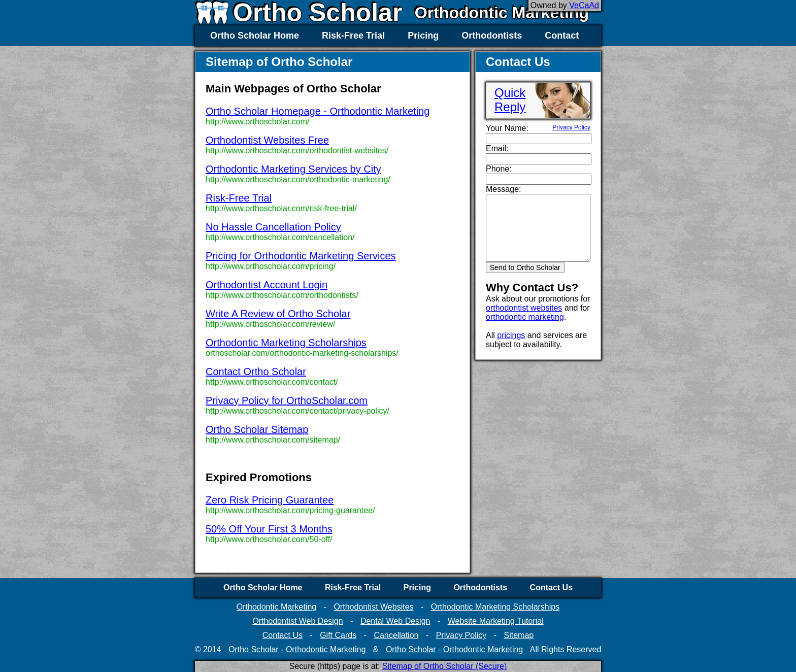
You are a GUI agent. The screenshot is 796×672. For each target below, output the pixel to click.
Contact (562, 36)
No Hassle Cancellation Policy (273, 227)
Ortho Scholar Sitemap (257, 429)
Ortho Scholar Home (255, 36)
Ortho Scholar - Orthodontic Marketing (297, 649)
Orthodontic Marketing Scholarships (286, 343)
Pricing (423, 36)
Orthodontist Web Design (297, 621)
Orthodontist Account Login (267, 285)
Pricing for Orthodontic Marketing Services (301, 256)
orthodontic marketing (525, 317)
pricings (511, 335)
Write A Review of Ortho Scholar (278, 314)
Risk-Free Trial (353, 36)
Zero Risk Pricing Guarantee (270, 500)
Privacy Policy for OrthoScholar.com (287, 400)
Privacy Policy (571, 127)
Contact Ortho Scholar (256, 372)
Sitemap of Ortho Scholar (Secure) (444, 666)
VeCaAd (584, 5)
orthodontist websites (524, 308)
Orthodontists (492, 36)
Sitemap (519, 635)
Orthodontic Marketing (502, 13)
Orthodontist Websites (373, 607)
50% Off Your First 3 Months (269, 529)
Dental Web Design (395, 621)
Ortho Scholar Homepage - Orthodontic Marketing (318, 111)
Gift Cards (338, 635)
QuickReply (510, 100)
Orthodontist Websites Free (267, 140)
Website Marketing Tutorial (496, 621)
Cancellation (396, 635)
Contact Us (551, 587)
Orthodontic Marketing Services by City (293, 169)
